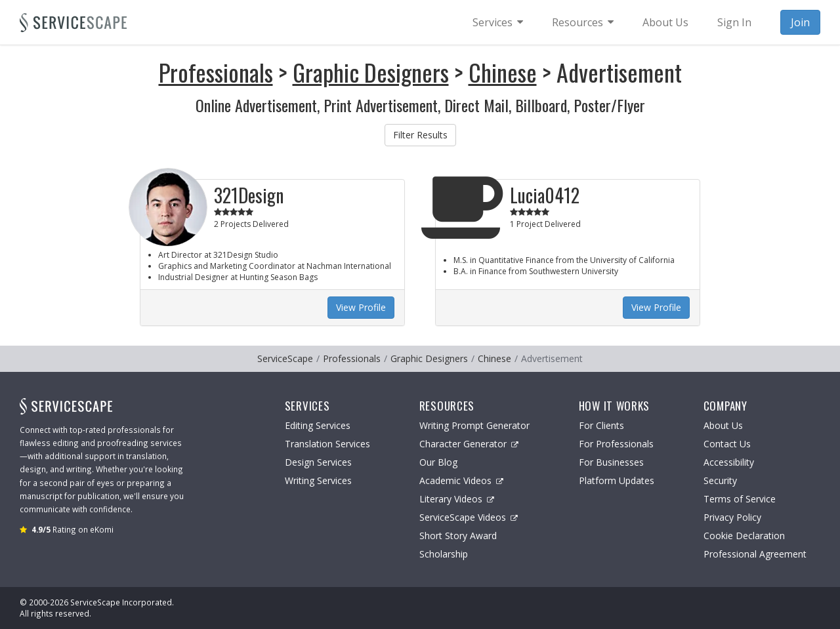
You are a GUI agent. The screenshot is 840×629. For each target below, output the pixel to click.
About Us (723, 425)
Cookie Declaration (744, 536)
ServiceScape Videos (469, 517)
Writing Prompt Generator (474, 425)
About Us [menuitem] (665, 22)
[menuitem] (498, 22)
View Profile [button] (361, 307)
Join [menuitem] (800, 22)
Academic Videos (461, 480)
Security (720, 480)
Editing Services (318, 425)
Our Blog (438, 462)
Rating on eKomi (73, 529)
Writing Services (318, 480)
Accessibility (729, 462)
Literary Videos (457, 499)
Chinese (503, 72)
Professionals (216, 72)
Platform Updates (617, 480)
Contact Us (727, 444)
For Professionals (616, 444)
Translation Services (327, 444)
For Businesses (611, 462)
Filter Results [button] (420, 135)
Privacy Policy (732, 517)
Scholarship (444, 554)
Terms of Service (740, 499)
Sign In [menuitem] (734, 22)
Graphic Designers (371, 72)
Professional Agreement (755, 554)
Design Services (318, 462)
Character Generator (469, 444)
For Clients (601, 425)
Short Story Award (458, 536)
